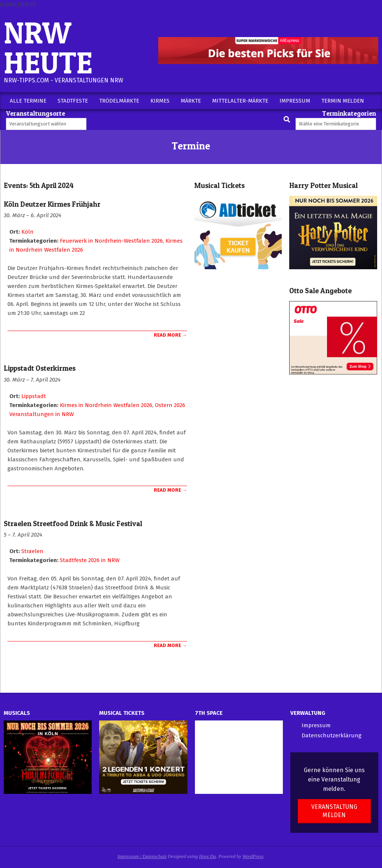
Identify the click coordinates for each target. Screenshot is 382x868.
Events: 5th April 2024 (39, 186)
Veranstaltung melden (334, 811)
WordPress (253, 856)
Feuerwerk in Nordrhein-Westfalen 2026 (111, 241)
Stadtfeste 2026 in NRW (90, 560)
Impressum (316, 725)
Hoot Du (207, 856)
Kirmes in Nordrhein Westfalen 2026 (106, 405)
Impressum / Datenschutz (142, 856)
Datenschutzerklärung (331, 735)
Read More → (170, 335)
